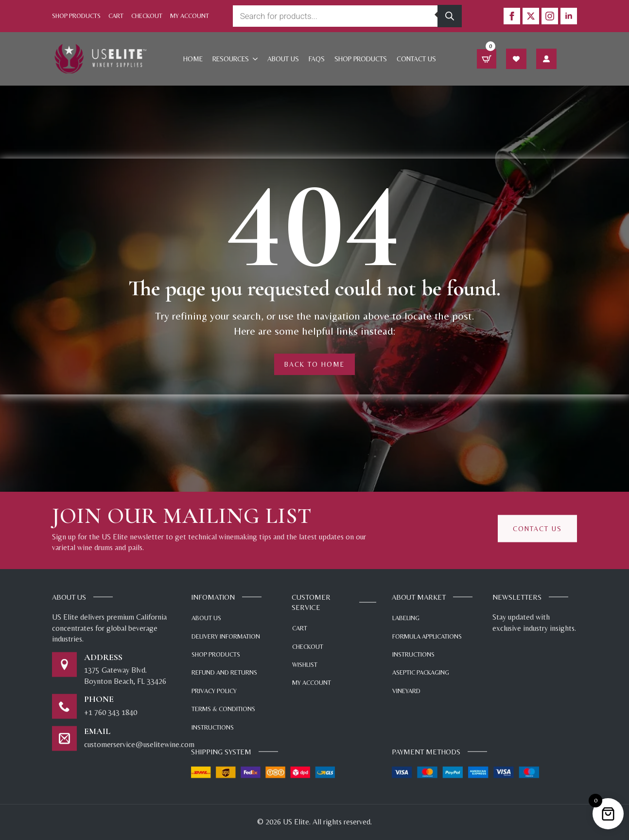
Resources (231, 59)
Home (193, 59)
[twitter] (531, 16)
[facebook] (512, 16)
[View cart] (487, 59)
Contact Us (416, 59)
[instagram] (550, 16)
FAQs (317, 59)
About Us (283, 59)
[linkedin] (569, 16)
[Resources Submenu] (256, 59)
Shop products (361, 59)
